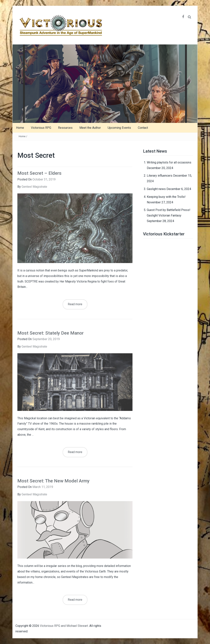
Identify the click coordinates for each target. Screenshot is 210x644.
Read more (75, 304)
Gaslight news (156, 189)
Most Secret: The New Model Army (53, 481)
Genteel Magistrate (34, 187)
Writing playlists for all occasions (169, 162)
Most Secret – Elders (39, 173)
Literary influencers (160, 176)
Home (20, 128)
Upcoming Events (119, 128)
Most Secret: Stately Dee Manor (50, 333)
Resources (65, 128)
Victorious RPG (41, 128)
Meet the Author (90, 128)
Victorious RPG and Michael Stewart (64, 626)
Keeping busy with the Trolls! (166, 197)
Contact (143, 128)
